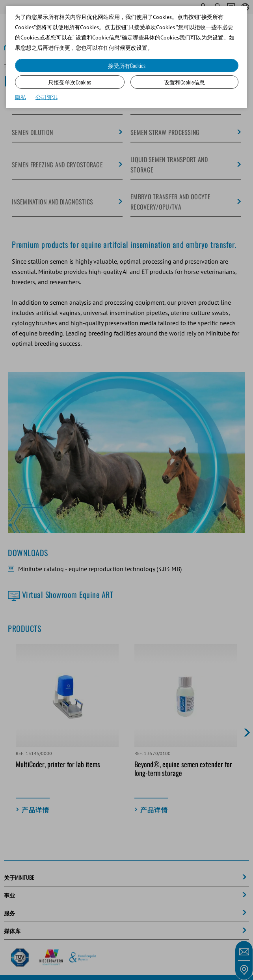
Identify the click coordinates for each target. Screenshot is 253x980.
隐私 (20, 97)
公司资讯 (47, 97)
